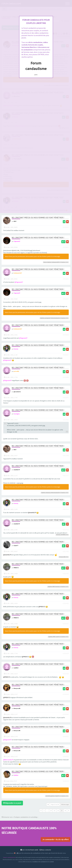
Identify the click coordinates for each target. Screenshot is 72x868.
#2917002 (66, 420)
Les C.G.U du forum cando (29, 850)
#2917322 (66, 530)
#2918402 (66, 603)
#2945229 (66, 781)
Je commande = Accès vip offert (56, 839)
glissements (17, 392)
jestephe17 (48, 318)
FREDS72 (16, 568)
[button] (41, 811)
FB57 (15, 221)
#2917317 (66, 476)
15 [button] (54, 811)
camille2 (16, 668)
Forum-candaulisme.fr (9, 857)
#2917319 (66, 509)
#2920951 (66, 736)
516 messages (65, 805)
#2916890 (66, 335)
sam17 (58, 637)
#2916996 (66, 377)
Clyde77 (16, 545)
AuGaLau (48, 493)
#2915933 (66, 227)
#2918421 (66, 624)
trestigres (17, 414)
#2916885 (66, 279)
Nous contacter (45, 850)
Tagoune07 (17, 241)
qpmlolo (52, 796)
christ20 (48, 796)
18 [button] (65, 811)
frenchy (16, 349)
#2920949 (66, 694)
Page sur (55, 805)
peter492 (16, 371)
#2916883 (66, 247)
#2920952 (66, 756)
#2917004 (66, 456)
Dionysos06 (62, 557)
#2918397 (66, 574)
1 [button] (44, 811)
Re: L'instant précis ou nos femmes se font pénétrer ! (38, 218)
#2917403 (66, 551)
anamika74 (17, 470)
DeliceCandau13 (55, 318)
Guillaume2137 (55, 262)
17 (62, 811)
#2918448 (66, 674)
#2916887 (66, 299)
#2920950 (66, 714)
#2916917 (66, 355)
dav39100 (63, 535)
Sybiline (49, 262)
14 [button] (51, 811)
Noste (45, 262)
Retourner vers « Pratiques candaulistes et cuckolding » (20, 817)
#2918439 (66, 653)
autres (63, 262)
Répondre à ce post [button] (12, 803)
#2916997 (66, 398)
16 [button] (58, 811)
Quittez (36, 75)
